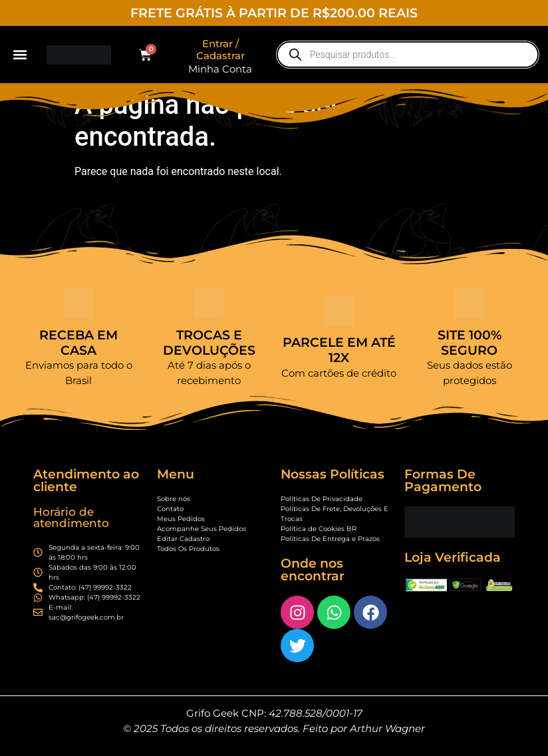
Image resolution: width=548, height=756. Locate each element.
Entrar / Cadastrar (220, 50)
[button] (20, 55)
